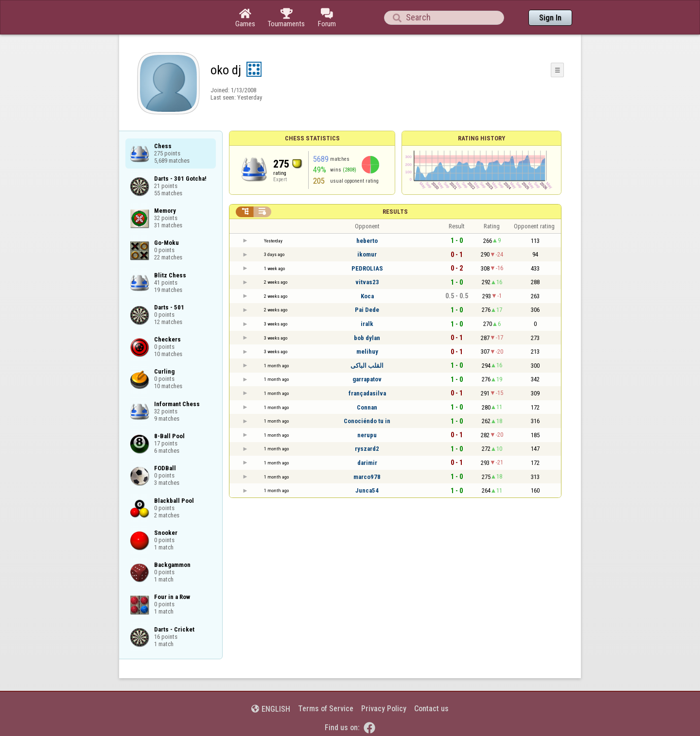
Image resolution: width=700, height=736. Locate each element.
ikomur (367, 254)
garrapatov (367, 379)
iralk (367, 324)
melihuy (367, 351)
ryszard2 (367, 449)
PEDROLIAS (367, 268)
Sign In (550, 18)
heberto (367, 241)
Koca (367, 296)
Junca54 (367, 490)
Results (395, 212)
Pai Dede (367, 310)
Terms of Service (326, 709)
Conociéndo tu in (367, 421)
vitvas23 (367, 282)
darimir (367, 463)
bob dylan (367, 338)
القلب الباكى (367, 366)
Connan (367, 407)
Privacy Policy (384, 709)
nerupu (367, 435)
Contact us (431, 709)
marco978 (367, 477)
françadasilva (367, 393)
